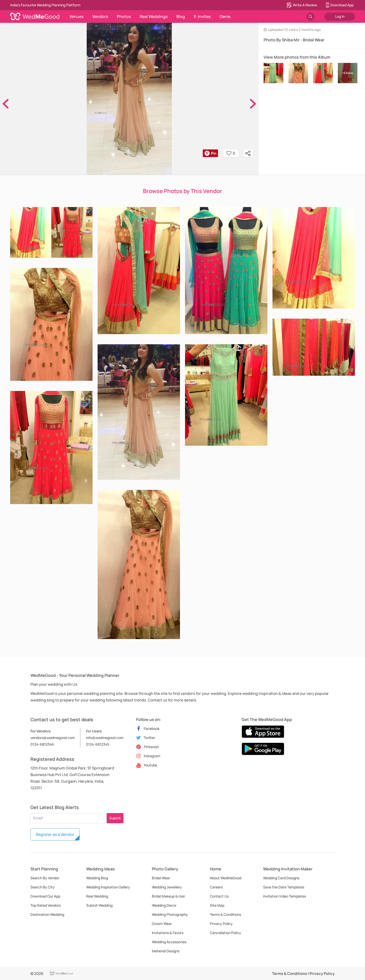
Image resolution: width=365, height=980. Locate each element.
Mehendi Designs (166, 951)
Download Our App (45, 896)
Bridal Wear (161, 878)
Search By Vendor (45, 878)
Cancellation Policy (225, 933)
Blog (181, 16)
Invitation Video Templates (285, 896)
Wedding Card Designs (281, 878)
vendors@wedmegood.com (53, 738)
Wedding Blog (97, 878)
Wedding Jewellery (167, 887)
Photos (124, 16)
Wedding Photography (170, 914)
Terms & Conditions (225, 914)
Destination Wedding (47, 914)
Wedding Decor (164, 905)
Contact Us (219, 896)
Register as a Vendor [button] (55, 834)
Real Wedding (97, 896)
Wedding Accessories (169, 942)
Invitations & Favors (168, 933)
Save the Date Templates (284, 887)
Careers (216, 887)
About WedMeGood (226, 878)
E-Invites (202, 16)
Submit (115, 818)
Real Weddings (154, 16)
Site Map (217, 905)
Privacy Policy (221, 924)
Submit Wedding (99, 905)
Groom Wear (162, 924)
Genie (225, 16)
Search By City (43, 887)
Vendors (100, 16)
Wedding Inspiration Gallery (108, 887)
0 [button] (231, 153)
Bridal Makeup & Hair (168, 896)
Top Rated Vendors (46, 905)
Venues (76, 16)
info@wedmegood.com (105, 738)
